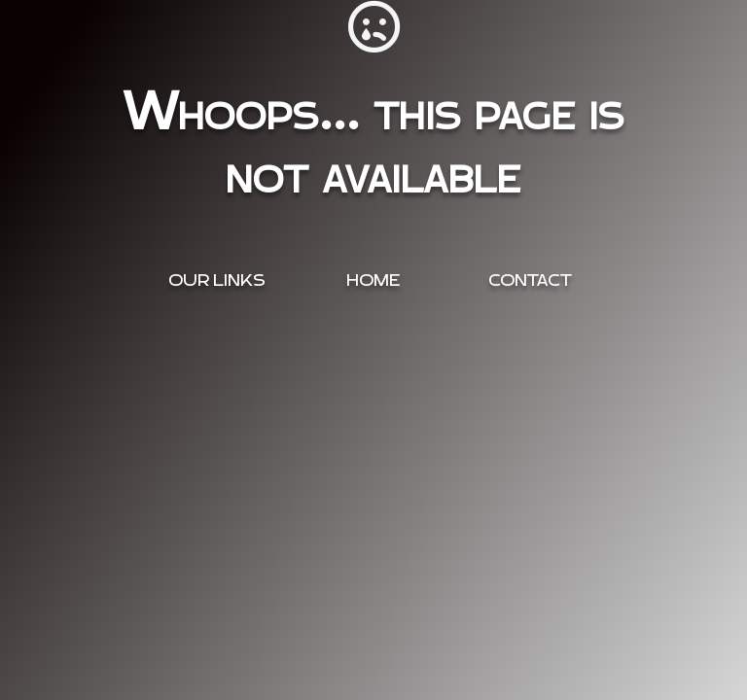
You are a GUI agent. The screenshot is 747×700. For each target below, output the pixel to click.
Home (373, 280)
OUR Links (217, 280)
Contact (530, 280)
